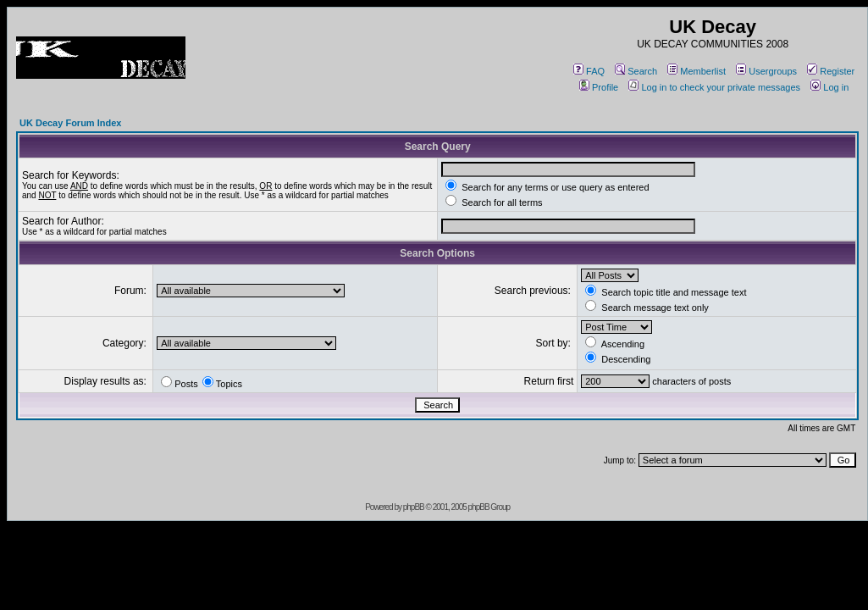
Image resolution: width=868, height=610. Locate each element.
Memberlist (697, 71)
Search (636, 71)
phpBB (414, 507)
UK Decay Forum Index (70, 123)
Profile (599, 87)
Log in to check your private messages (714, 87)
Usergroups (766, 71)
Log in (829, 87)
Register (831, 71)
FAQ (589, 71)
